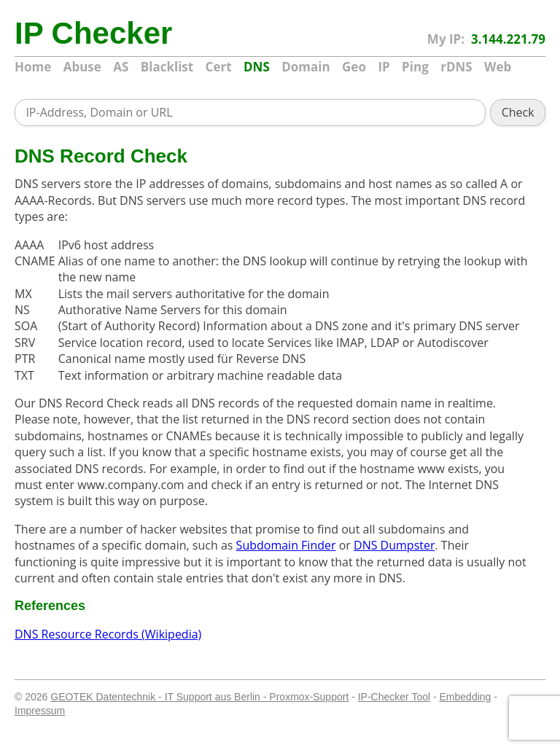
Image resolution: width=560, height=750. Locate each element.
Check (518, 112)
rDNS (456, 67)
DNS (257, 67)
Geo (354, 67)
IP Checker (81, 34)
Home (33, 67)
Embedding (466, 697)
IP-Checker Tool (394, 697)
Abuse (82, 67)
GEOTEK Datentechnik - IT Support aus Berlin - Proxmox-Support (199, 697)
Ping (415, 67)
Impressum (40, 711)
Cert (219, 67)
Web (498, 67)
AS (121, 67)
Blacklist (167, 67)
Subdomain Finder (286, 545)
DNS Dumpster (394, 545)
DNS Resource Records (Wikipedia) (108, 634)
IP (384, 67)
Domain (306, 67)
